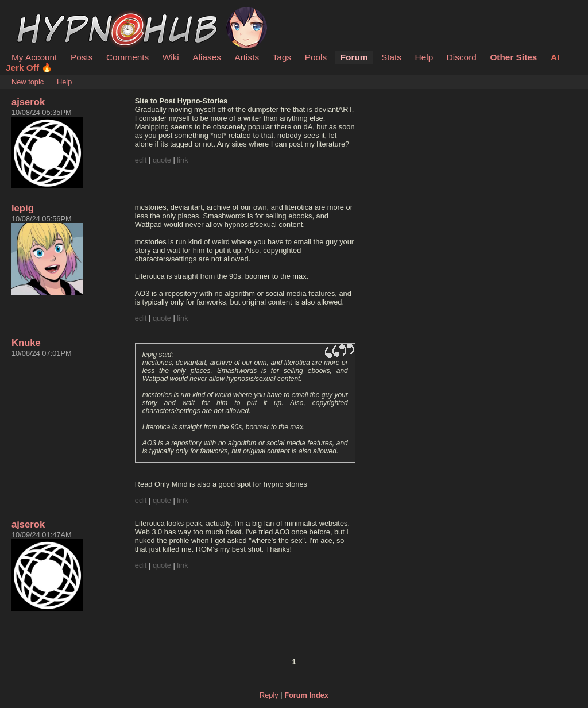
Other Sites (513, 57)
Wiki (171, 57)
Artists (247, 57)
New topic (28, 82)
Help (424, 57)
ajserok (28, 102)
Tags (282, 57)
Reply (269, 695)
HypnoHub (43, 13)
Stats (391, 57)
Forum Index (306, 695)
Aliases (207, 57)
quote (162, 160)
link (182, 160)
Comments (127, 57)
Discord (462, 57)
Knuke (26, 343)
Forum (354, 57)
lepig (23, 208)
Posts (82, 57)
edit (141, 160)
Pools (316, 57)
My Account (34, 57)
